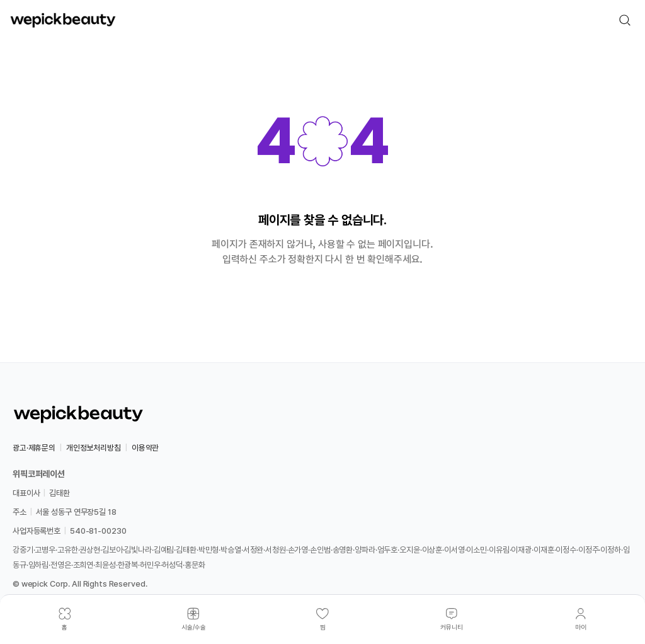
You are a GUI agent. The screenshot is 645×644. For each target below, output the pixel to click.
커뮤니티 (452, 627)
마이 (581, 627)
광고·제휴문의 (34, 448)
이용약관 (145, 448)
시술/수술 (194, 627)
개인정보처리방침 (94, 448)
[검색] (625, 20)
